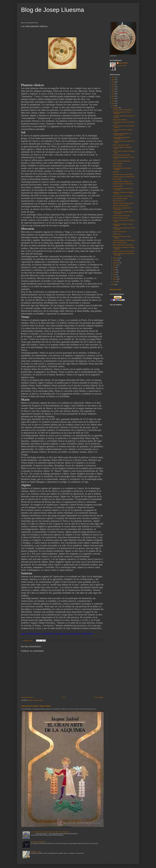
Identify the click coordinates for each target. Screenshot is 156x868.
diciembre (116, 108)
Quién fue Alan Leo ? (118, 201)
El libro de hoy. (117, 234)
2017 (113, 99)
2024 (113, 82)
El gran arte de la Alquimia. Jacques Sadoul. (36, 706)
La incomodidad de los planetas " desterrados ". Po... (122, 138)
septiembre (116, 263)
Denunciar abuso (115, 289)
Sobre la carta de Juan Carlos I (121, 145)
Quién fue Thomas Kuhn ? (120, 232)
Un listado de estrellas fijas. (38, 842)
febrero (115, 279)
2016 (113, 101)
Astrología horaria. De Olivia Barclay (123, 110)
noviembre (116, 258)
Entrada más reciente (27, 697)
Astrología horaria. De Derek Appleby (123, 174)
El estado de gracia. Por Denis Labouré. (124, 251)
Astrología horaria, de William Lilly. (122, 182)
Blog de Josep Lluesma (53, 10)
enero (115, 282)
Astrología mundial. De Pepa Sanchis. (123, 203)
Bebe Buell (116, 172)
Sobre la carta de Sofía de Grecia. (122, 161)
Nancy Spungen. (117, 166)
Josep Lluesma (123, 63)
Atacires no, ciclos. (36, 852)
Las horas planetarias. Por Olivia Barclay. (124, 240)
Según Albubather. (118, 164)
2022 (113, 87)
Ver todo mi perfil (121, 66)
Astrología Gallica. (118, 186)
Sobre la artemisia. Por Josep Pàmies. (123, 245)
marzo (115, 277)
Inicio (64, 697)
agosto (115, 265)
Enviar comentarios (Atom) (36, 700)
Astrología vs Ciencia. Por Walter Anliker (124, 177)
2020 (113, 92)
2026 (113, 77)
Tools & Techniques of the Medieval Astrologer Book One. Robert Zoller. (50, 832)
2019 (113, 94)
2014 (113, 106)
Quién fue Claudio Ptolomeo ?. (121, 206)
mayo (115, 272)
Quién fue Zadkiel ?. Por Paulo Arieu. (123, 196)
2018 (113, 96)
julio (114, 267)
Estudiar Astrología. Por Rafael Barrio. (123, 184)
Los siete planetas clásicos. (120, 199)
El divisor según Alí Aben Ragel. (121, 216)
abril (114, 275)
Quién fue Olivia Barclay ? (120, 243)
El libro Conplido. (117, 179)
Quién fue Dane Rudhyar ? (120, 120)
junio (115, 270)
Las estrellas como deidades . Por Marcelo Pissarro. (122, 134)
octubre (115, 260)
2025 (113, 80)
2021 (113, 89)
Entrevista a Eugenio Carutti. (120, 218)
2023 (113, 84)
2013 (113, 285)
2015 (113, 103)
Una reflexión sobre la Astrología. (122, 155)
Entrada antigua (99, 697)
